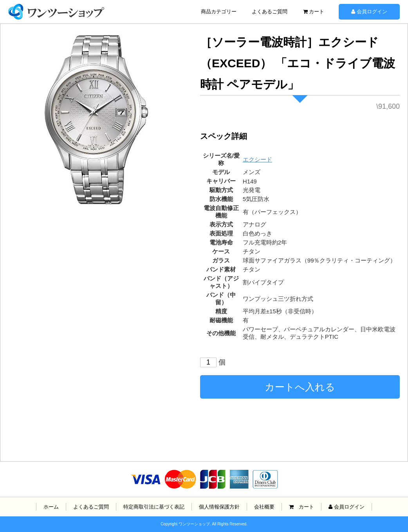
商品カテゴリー (219, 12)
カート (314, 12)
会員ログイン (369, 12)
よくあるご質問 (270, 12)
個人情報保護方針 (219, 507)
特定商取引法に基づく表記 (154, 507)
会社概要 (264, 507)
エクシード (257, 159)
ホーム (51, 507)
